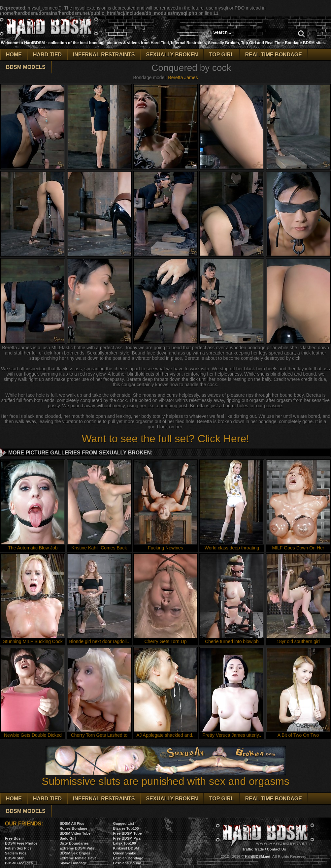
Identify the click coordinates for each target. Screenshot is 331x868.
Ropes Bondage (74, 828)
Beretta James (183, 77)
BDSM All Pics (72, 823)
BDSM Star (14, 858)
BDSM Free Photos (21, 843)
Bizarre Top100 (126, 828)
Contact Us (277, 849)
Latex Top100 (124, 843)
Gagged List (123, 823)
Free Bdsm (14, 838)
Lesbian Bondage (128, 858)
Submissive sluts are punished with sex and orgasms (165, 776)
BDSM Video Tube (75, 833)
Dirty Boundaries (74, 843)
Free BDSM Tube (127, 833)
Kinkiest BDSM (126, 848)
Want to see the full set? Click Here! (165, 439)
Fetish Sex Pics (18, 848)
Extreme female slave (78, 858)
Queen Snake (124, 853)
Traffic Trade (253, 849)
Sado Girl (68, 838)
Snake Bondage (73, 863)
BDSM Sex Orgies (75, 853)
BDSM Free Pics (19, 863)
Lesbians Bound (127, 863)
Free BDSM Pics (127, 838)
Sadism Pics (16, 853)
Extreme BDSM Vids (77, 848)
